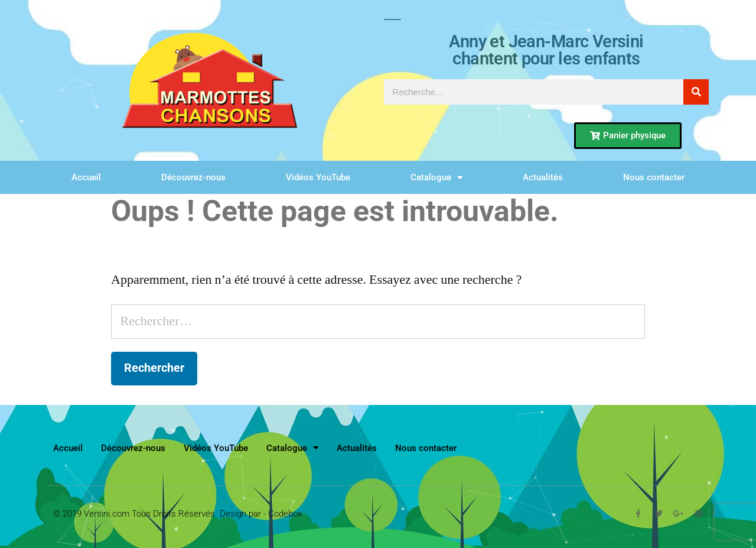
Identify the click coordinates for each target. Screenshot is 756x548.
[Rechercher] (696, 92)
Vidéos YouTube (318, 177)
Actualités (543, 177)
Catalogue (436, 178)
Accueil (86, 177)
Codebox (285, 514)
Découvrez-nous (193, 177)
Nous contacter (654, 177)
